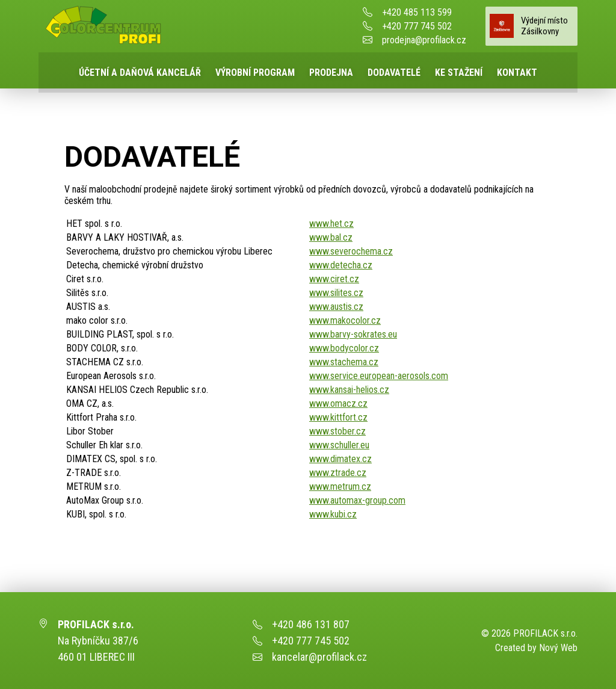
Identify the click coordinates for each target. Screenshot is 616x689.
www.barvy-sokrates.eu (353, 334)
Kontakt (517, 73)
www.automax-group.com (357, 500)
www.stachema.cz (344, 362)
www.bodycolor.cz (344, 348)
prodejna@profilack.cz (424, 40)
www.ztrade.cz (338, 473)
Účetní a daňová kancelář (140, 73)
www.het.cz (331, 224)
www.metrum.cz (340, 487)
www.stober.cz (337, 431)
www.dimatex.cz (340, 459)
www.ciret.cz (334, 279)
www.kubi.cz (333, 514)
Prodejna (331, 73)
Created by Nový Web (536, 648)
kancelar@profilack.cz (319, 657)
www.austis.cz (336, 307)
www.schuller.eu (339, 445)
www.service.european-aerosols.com (379, 376)
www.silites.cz (336, 293)
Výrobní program (255, 73)
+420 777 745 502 (417, 26)
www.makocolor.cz (345, 320)
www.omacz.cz (338, 403)
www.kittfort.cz (338, 417)
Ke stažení (459, 73)
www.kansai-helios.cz (349, 390)
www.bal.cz (331, 237)
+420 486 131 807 (311, 624)
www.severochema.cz (351, 251)
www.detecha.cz (341, 265)
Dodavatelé (394, 73)
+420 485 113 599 (417, 12)
